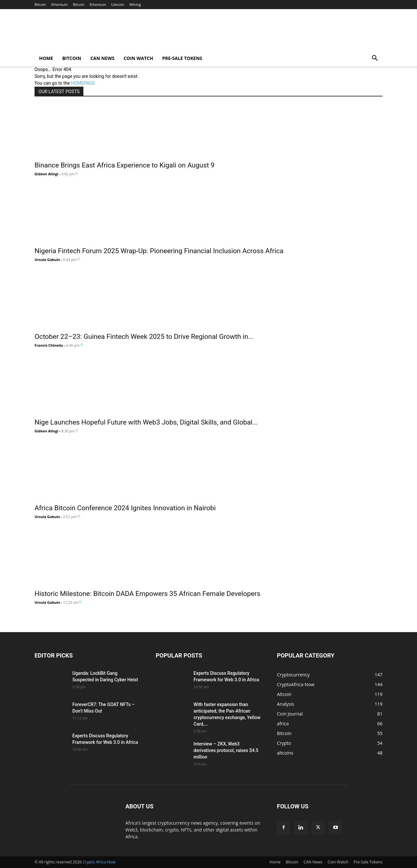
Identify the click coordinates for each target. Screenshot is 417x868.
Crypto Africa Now (99, 862)
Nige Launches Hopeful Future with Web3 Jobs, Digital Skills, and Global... (146, 422)
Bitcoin (40, 4)
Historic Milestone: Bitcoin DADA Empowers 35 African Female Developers (147, 594)
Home (46, 58)
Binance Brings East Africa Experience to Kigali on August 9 (124, 165)
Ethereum (59, 4)
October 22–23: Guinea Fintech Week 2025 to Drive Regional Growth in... (144, 337)
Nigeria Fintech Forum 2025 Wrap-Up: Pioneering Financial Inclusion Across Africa (159, 251)
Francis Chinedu (49, 345)
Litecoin (118, 4)
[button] (375, 59)
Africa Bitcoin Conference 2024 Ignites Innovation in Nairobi (125, 508)
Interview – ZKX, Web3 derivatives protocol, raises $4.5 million (226, 750)
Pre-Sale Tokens (182, 58)
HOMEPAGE (83, 83)
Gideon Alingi (46, 174)
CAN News (102, 58)
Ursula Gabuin (47, 260)
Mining (135, 4)
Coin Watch (138, 58)
